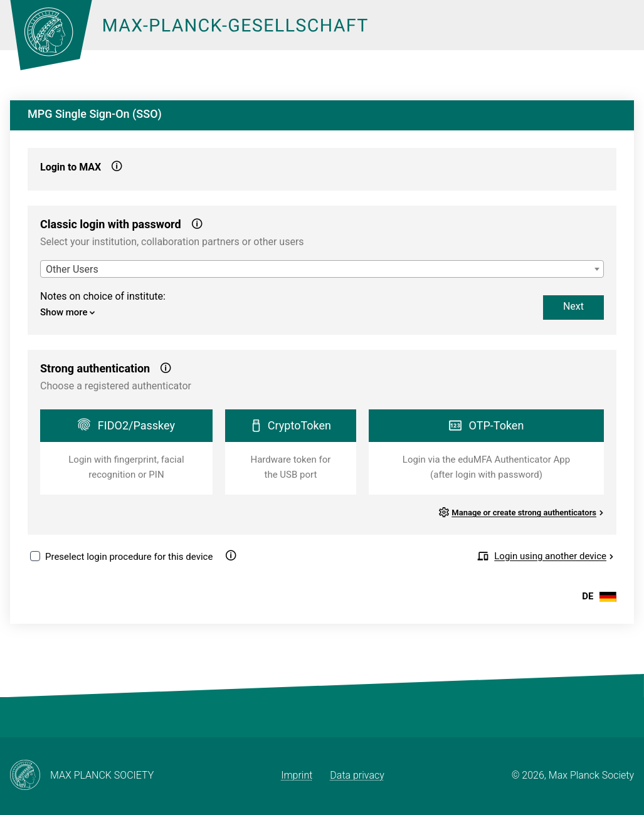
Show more (67, 312)
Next (573, 306)
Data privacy (357, 775)
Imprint (297, 775)
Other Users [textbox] (72, 269)
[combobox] (322, 269)
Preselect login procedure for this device (129, 557)
